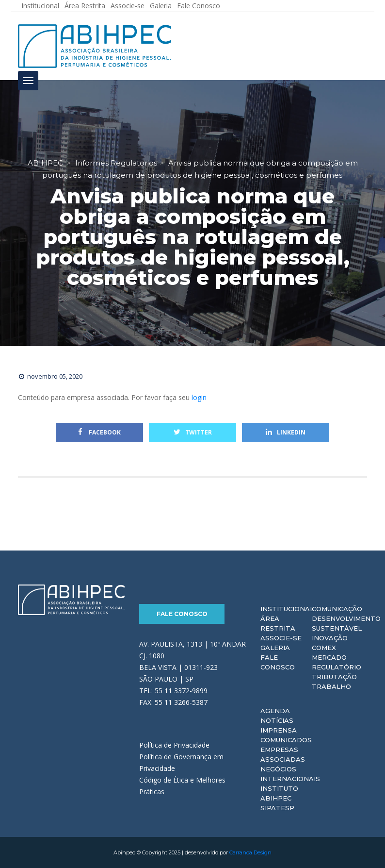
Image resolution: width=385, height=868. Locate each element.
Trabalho (331, 686)
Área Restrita (278, 623)
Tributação (334, 677)
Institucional (287, 609)
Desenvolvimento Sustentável (346, 623)
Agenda (275, 711)
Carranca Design (250, 852)
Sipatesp (277, 808)
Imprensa (279, 730)
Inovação (330, 638)
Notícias (277, 720)
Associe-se (281, 638)
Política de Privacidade (174, 745)
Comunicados (286, 740)
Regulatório (337, 667)
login (199, 397)
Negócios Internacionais (290, 774)
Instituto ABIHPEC (279, 793)
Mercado (329, 657)
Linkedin (286, 432)
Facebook (99, 432)
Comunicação (337, 609)
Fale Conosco (182, 614)
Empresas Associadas (283, 754)
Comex (324, 648)
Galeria (275, 648)
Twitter (193, 432)
